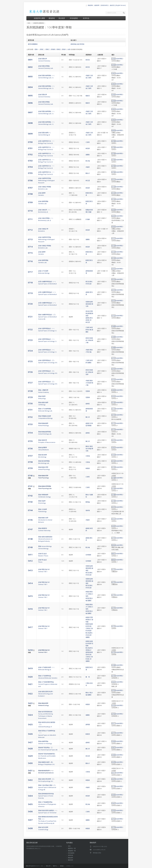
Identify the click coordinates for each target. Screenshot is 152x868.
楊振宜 (88, 96)
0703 (30, 161)
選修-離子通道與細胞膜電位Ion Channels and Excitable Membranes (47, 756)
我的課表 (90, 5)
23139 (113, 467)
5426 (30, 734)
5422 (30, 694)
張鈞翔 (88, 510)
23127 (113, 179)
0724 (30, 351)
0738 (30, 462)
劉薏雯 (88, 193)
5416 (30, 609)
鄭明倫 (88, 502)
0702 (30, 154)
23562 (113, 810)
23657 (113, 748)
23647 (113, 803)
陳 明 (88, 677)
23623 (113, 682)
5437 (30, 820)
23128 (113, 187)
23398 (113, 665)
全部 (69, 49)
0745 (30, 520)
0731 (30, 410)
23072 (113, 269)
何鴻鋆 (89, 449)
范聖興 (88, 302)
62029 (113, 216)
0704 (30, 167)
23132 (113, 461)
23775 (113, 569)
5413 (30, 570)
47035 (113, 227)
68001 (113, 554)
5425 (30, 724)
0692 (30, 67)
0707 (30, 188)
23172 (113, 423)
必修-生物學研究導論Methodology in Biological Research (46, 180)
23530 (113, 705)
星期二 (42, 49)
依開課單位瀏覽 (39, 18)
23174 (113, 409)
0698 (30, 123)
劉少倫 (88, 161)
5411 (30, 555)
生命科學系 (119, 59)
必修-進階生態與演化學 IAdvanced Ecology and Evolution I (46, 694)
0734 (30, 433)
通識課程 (52, 18)
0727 (30, 383)
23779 (113, 827)
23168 (113, 478)
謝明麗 (88, 271)
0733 (30, 424)
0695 (30, 96)
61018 (113, 455)
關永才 (88, 173)
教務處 (62, 866)
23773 (113, 538)
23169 (113, 488)
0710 (30, 211)
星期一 (37, 49)
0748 (30, 539)
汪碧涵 (89, 340)
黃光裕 (88, 311)
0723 (30, 340)
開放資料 (71, 858)
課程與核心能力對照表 (77, 44)
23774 (113, 415)
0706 (30, 180)
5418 (31, 650)
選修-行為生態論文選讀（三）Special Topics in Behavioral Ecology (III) (47, 787)
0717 (30, 272)
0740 (31, 476)
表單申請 (86, 18)
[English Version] (121, 5)
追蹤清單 (97, 5)
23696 (113, 755)
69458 (113, 130)
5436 (30, 811)
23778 (113, 786)
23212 (113, 519)
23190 (113, 501)
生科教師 (88, 555)
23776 (113, 676)
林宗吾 (88, 60)
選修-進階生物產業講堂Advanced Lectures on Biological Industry (45, 539)
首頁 (69, 846)
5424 (30, 715)
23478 (113, 762)
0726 (30, 372)
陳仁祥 (89, 320)
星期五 (59, 49)
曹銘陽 (89, 425)
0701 (30, 148)
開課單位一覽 (72, 848)
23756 (113, 714)
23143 (113, 402)
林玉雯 (88, 180)
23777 (113, 733)
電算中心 (55, 866)
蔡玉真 (88, 282)
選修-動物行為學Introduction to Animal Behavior (45, 520)
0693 (30, 76)
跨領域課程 (75, 18)
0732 (30, 417)
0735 (30, 441)
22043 (113, 59)
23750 (113, 690)
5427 (30, 742)
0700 (30, 142)
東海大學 (28, 866)
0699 (30, 134)
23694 (113, 741)
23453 (113, 73)
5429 (30, 756)
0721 (30, 317)
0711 (30, 219)
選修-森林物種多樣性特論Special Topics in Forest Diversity (46, 796)
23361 (113, 447)
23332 (113, 396)
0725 (30, 361)
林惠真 (88, 468)
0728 (30, 391)
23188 (113, 495)
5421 (30, 684)
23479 (113, 779)
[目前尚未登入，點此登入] (108, 5)
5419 (30, 668)
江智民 (89, 78)
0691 (30, 60)
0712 (30, 230)
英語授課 (62, 18)
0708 (30, 194)
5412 (30, 561)
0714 (30, 247)
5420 (30, 677)
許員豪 (89, 212)
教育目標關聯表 (33, 44)
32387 (113, 526)
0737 (30, 456)
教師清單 (71, 860)
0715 (30, 253)
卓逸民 (88, 75)
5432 (30, 780)
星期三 (48, 49)
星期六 (64, 49)
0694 (30, 87)
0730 (30, 403)
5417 (30, 627)
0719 (30, 293)
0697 (30, 112)
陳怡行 (88, 446)
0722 (30, 329)
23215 (113, 440)
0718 (30, 283)
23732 (113, 316)
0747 (30, 529)
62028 (113, 210)
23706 (113, 141)
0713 (30, 239)
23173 (113, 429)
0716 (30, 261)
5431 (31, 770)
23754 (113, 819)
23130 (113, 199)
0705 (30, 173)
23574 (113, 279)
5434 (30, 796)
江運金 (88, 683)
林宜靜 (88, 148)
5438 (30, 828)
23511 (113, 723)
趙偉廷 (88, 292)
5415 (30, 596)
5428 (30, 749)
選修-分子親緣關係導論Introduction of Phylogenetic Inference (47, 804)
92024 (113, 545)
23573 (113, 507)
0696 (30, 103)
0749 (30, 547)
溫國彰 (88, 155)
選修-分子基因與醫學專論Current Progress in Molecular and (48, 684)
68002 (113, 560)
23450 (113, 390)
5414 (30, 583)
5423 (31, 703)
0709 (30, 202)
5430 (30, 763)
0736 (30, 448)
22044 (113, 65)
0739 (30, 468)
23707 (113, 358)
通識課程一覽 (72, 851)
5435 (30, 804)
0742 (30, 496)
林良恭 (88, 338)
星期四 (53, 49)
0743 (30, 502)
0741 (31, 486)
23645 (113, 795)
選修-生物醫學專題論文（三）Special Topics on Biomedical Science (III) (47, 317)
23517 (113, 773)
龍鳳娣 (88, 210)
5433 (30, 787)
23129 (113, 193)
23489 (113, 326)
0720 (30, 304)
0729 (30, 397)
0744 (30, 510)
